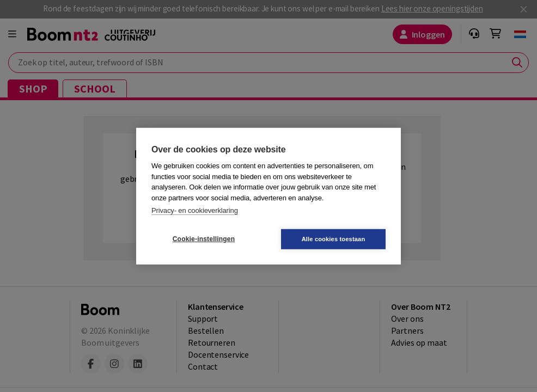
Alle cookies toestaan (334, 238)
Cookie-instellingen (204, 239)
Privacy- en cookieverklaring (195, 210)
